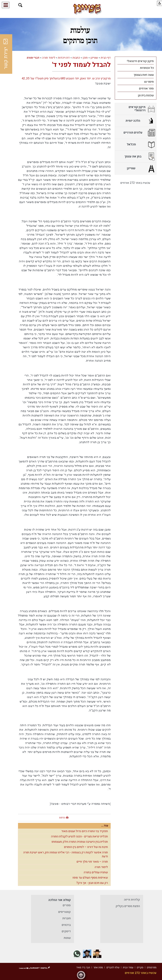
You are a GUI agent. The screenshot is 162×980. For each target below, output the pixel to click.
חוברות (67, 918)
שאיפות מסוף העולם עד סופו (90, 878)
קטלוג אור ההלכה (60, 900)
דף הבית (106, 58)
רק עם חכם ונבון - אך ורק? (92, 883)
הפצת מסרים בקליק (128, 906)
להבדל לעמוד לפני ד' (81, 65)
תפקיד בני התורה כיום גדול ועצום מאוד (85, 831)
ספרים (67, 905)
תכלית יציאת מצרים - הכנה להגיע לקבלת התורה (79, 836)
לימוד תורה (49, 58)
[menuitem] (135, 61)
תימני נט (149, 82)
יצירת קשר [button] (6, 54)
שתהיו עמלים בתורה (96, 872)
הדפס (62, 818)
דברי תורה (33, 58)
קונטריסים (64, 912)
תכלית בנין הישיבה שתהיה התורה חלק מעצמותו (80, 842)
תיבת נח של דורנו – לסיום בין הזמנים (86, 847)
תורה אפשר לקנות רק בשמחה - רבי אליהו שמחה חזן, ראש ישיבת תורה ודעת (66, 854)
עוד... (105, 826)
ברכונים (66, 925)
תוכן (85, 58)
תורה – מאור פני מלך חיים (92, 862)
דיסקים (66, 931)
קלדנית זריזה (132, 900)
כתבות (76, 58)
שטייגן (94, 58)
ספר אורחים (146, 89)
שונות (67, 938)
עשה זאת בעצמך (144, 75)
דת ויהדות (64, 58)
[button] (20, 5)
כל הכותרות (147, 68)
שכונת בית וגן (146, 95)
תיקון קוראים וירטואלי (140, 61)
